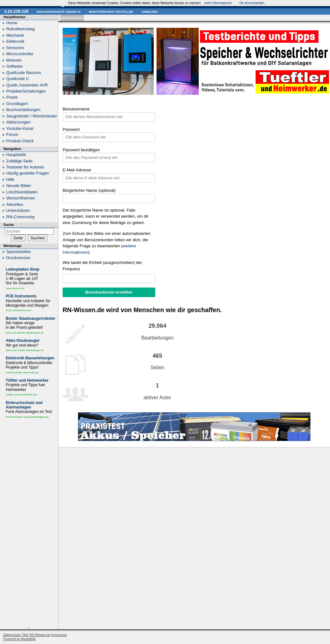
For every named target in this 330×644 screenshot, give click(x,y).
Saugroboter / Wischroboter (32, 116)
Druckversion (19, 258)
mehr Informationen (218, 3)
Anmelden (150, 11)
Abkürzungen (19, 122)
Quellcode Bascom (24, 73)
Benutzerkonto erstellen (111, 11)
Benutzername (76, 109)
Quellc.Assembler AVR (27, 85)
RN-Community (21, 217)
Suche (9, 225)
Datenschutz (12, 635)
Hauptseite (16, 155)
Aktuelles (15, 204)
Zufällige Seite (19, 161)
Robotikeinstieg (21, 29)
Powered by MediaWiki (19, 639)
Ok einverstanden (252, 3)
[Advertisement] (29, 523)
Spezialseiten (19, 252)
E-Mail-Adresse (77, 170)
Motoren (14, 60)
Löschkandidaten (22, 192)
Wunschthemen (21, 198)
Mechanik (15, 35)
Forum (12, 135)
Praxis (12, 97)
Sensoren (15, 48)
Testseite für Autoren (25, 167)
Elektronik (15, 41)
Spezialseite (72, 18)
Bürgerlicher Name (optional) (89, 190)
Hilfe (11, 180)
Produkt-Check (20, 141)
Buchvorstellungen (23, 110)
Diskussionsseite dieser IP (59, 11)
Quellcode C (18, 79)
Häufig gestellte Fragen (28, 173)
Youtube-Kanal (20, 128)
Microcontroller (20, 54)
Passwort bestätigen (81, 150)
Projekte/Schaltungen (26, 91)
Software (15, 66)
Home (12, 23)
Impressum (59, 635)
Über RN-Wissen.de (36, 635)
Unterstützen (18, 210)
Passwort (71, 129)
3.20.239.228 (16, 11)
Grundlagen (17, 104)
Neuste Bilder (19, 186)
